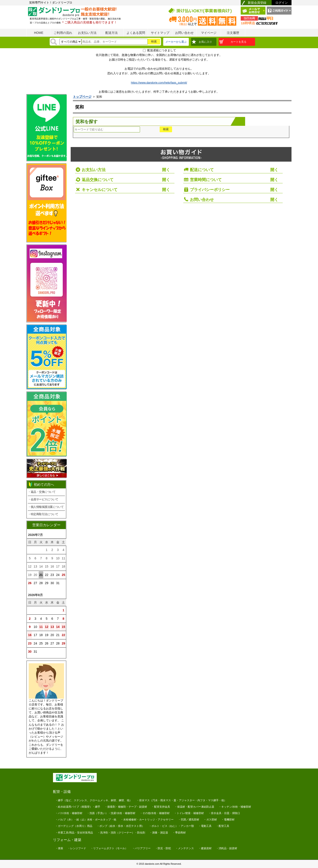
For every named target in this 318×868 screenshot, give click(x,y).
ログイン (282, 3)
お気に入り (205, 42)
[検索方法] (70, 42)
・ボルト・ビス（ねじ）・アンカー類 (171, 826)
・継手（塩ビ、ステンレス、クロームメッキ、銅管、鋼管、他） (94, 800)
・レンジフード (77, 848)
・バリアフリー (141, 848)
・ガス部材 (210, 820)
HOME (39, 33)
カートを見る (238, 42)
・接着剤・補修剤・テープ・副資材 (126, 807)
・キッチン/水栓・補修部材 (235, 807)
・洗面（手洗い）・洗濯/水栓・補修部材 (111, 813)
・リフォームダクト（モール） (109, 848)
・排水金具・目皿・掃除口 (224, 813)
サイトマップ (160, 33)
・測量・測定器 (159, 833)
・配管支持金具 (161, 807)
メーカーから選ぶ (176, 42)
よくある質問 (136, 33)
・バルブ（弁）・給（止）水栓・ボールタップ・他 (86, 820)
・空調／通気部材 (189, 820)
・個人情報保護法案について (46, 507)
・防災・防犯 (163, 848)
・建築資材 (205, 848)
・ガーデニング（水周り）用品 (74, 826)
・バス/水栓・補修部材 (69, 813)
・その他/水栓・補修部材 (155, 813)
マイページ (209, 33)
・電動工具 (205, 826)
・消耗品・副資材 (227, 848)
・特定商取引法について (43, 514)
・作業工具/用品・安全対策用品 (74, 833)
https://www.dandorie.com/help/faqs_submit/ (159, 83)
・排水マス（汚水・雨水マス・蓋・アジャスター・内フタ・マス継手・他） (182, 800)
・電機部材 (228, 820)
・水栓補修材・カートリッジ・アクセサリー (147, 820)
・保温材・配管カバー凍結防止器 (194, 807)
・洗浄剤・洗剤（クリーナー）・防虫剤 (121, 833)
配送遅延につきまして (162, 50)
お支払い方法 (87, 33)
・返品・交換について (42, 492)
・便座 (59, 848)
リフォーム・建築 (67, 840)
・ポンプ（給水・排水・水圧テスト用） (121, 826)
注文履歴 (233, 33)
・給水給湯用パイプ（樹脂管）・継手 (78, 807)
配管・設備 (62, 792)
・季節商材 (179, 833)
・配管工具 (223, 826)
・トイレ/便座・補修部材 (189, 813)
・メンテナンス (185, 848)
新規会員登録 (257, 3)
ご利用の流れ (63, 33)
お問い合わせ (184, 33)
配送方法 (112, 33)
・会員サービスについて (43, 499)
